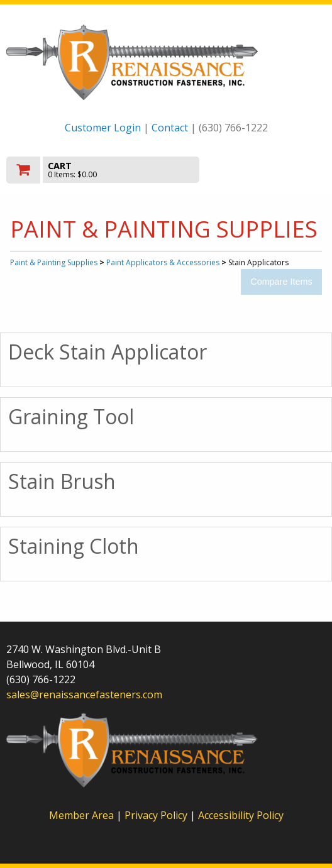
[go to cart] (118, 170)
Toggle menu (278, 169)
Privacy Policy (157, 815)
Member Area (81, 815)
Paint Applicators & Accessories (163, 262)
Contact (170, 128)
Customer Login (103, 128)
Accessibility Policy (241, 815)
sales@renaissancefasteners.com (84, 695)
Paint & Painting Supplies (54, 262)
